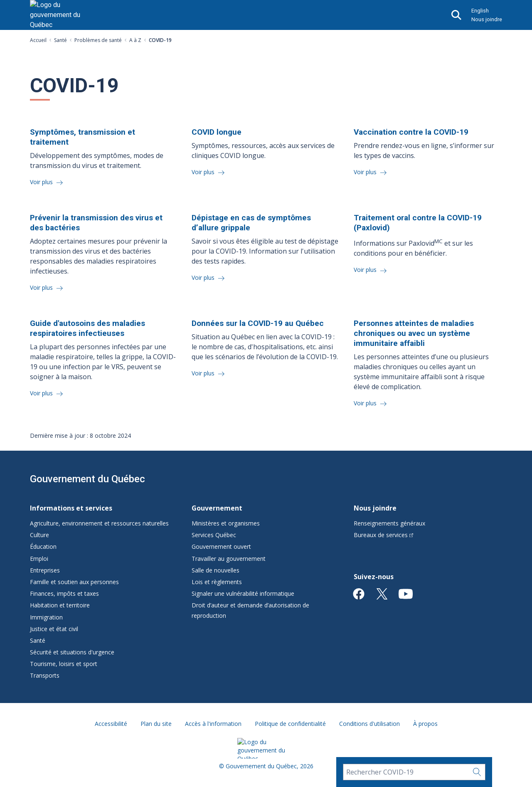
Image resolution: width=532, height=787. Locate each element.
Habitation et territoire (60, 605)
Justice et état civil (54, 629)
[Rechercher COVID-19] (406, 772)
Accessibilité (111, 724)
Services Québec (214, 535)
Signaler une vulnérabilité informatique (243, 593)
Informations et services (71, 508)
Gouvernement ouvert (221, 546)
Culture (39, 535)
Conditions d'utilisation (369, 724)
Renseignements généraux (389, 523)
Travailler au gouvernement (229, 559)
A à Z (135, 40)
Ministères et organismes (226, 523)
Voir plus (42, 182)
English (480, 11)
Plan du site (156, 724)
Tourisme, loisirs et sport (64, 664)
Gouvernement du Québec (87, 479)
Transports (45, 675)
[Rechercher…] (477, 772)
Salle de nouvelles (216, 570)
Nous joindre (487, 19)
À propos (425, 724)
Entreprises (45, 570)
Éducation (43, 546)
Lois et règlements (217, 582)
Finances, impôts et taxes (64, 593)
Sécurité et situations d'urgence (72, 652)
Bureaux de (384, 535)
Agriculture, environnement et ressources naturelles (99, 523)
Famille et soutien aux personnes (74, 582)
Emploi (39, 559)
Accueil (38, 40)
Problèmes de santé (98, 40)
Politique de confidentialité (290, 724)
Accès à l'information (213, 724)
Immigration (46, 617)
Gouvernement (217, 508)
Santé (60, 40)
